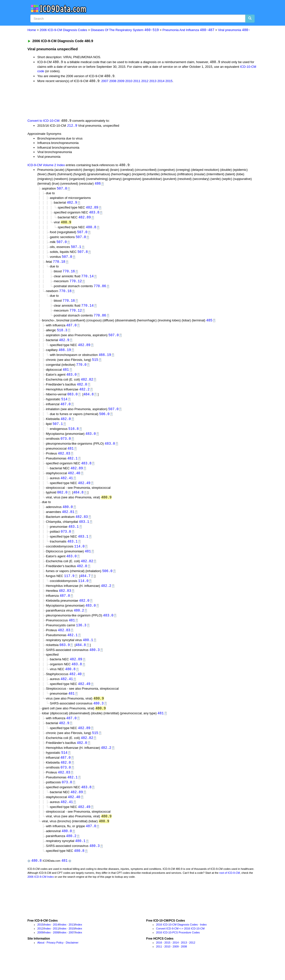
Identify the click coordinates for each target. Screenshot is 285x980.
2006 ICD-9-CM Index (41, 895)
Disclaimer (72, 962)
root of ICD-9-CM (230, 892)
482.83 (64, 461)
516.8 (74, 436)
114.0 (79, 557)
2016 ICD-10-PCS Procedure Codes (178, 951)
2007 (105, 81)
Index (47, 944)
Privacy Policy (55, 962)
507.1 (76, 250)
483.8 (94, 214)
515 (95, 365)
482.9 (72, 204)
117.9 (69, 587)
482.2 (84, 395)
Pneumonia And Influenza (189, 30)
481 (66, 375)
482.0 (82, 390)
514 (64, 406)
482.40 (74, 481)
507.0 (62, 190)
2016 (159, 962)
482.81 (68, 521)
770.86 (100, 289)
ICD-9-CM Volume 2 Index (46, 166)
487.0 (71, 330)
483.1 (84, 531)
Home (32, 30)
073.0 (66, 446)
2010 (129, 81)
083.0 (72, 400)
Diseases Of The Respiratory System (125, 30)
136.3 (81, 638)
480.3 (95, 663)
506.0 (104, 421)
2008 (113, 81)
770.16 (69, 274)
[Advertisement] (115, 101)
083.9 (65, 658)
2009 (121, 81)
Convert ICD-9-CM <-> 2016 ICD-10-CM (180, 947)
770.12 (76, 284)
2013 (153, 81)
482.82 (87, 385)
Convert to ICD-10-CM (43, 121)
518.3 (62, 335)
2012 (145, 81)
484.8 (88, 400)
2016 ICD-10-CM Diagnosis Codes (177, 944)
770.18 (59, 265)
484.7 (85, 587)
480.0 (68, 516)
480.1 (88, 653)
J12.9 (72, 126)
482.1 (72, 466)
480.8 (91, 229)
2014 (161, 81)
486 (98, 184)
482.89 (92, 209)
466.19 (65, 355)
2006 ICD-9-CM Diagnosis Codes (63, 30)
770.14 (87, 279)
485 (209, 324)
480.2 (79, 622)
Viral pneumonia (234, 30)
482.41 (67, 487)
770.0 (81, 370)
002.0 (62, 501)
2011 (137, 81)
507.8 (83, 254)
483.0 (71, 380)
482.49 (84, 492)
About (41, 962)
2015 (169, 81)
